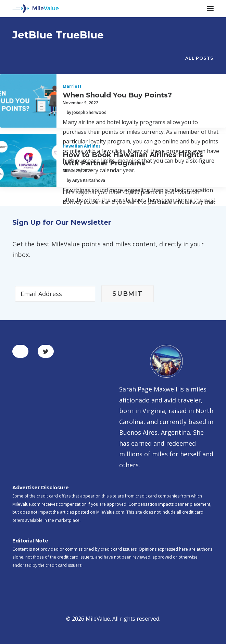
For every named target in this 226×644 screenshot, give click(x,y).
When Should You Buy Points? (117, 95)
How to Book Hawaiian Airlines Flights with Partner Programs (133, 159)
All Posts (199, 58)
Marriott (72, 86)
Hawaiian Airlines (82, 146)
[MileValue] (36, 9)
